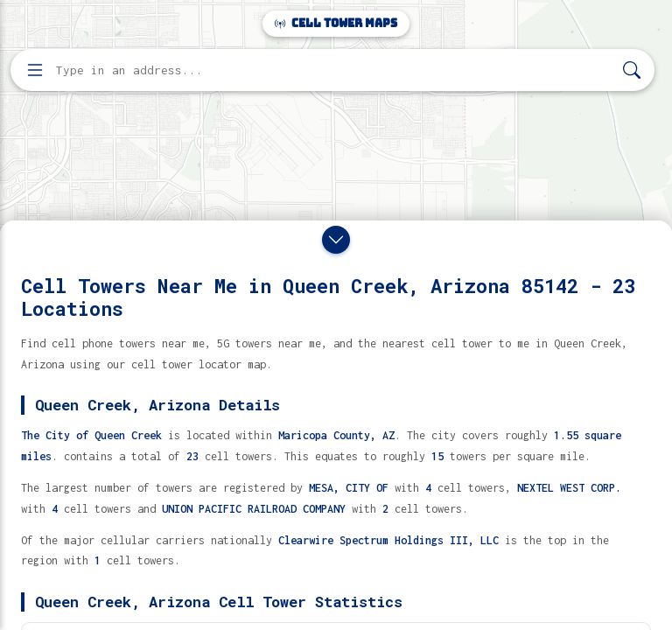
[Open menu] (35, 70)
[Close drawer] (336, 240)
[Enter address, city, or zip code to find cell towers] (334, 70)
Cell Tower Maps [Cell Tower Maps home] (336, 23)
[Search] (632, 70)
